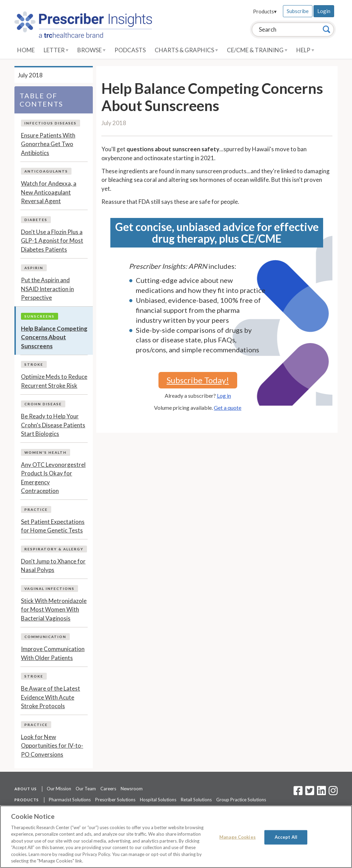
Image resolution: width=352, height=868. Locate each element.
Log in (224, 395)
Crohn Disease (43, 404)
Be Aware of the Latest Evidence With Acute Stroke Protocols (51, 697)
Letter (56, 50)
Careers (108, 789)
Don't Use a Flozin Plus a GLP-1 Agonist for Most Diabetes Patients (52, 241)
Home (26, 50)
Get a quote (228, 408)
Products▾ (265, 11)
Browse (91, 50)
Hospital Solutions (158, 800)
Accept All (286, 837)
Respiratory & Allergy (54, 549)
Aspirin (34, 268)
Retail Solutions (196, 800)
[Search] (327, 29)
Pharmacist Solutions (70, 800)
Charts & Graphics (186, 50)
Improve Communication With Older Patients (53, 653)
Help (305, 50)
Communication (45, 637)
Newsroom (132, 789)
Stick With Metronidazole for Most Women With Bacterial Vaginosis (54, 609)
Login (324, 11)
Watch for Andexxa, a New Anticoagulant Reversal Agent (49, 192)
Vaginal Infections (49, 589)
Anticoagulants (46, 171)
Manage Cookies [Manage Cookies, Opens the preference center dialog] (238, 837)
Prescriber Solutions (115, 800)
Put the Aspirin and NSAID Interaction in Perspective (47, 289)
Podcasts (130, 50)
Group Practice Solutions (241, 800)
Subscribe (298, 11)
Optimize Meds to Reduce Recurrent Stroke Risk (54, 381)
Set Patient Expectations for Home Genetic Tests (53, 526)
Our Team (86, 789)
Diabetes (36, 220)
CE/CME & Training (257, 50)
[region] (176, 837)
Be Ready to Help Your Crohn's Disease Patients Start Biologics (53, 425)
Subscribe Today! (198, 380)
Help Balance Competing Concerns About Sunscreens (54, 337)
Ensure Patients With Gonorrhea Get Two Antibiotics (48, 144)
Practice (36, 509)
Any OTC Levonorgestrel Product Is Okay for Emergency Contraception (53, 478)
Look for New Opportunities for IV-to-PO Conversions (52, 746)
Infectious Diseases (51, 123)
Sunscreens (40, 316)
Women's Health (46, 452)
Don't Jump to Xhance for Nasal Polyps (53, 566)
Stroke (34, 364)
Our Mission (59, 789)
